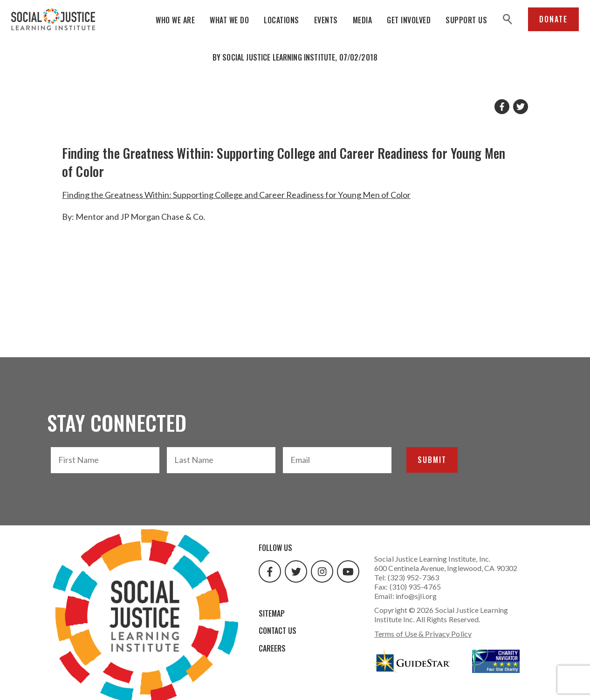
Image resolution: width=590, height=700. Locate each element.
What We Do (229, 20)
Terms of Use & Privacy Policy (423, 634)
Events (326, 20)
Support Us (466, 20)
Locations (281, 20)
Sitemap (272, 613)
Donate (553, 19)
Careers (272, 648)
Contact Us (278, 631)
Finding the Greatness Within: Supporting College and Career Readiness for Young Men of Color (236, 195)
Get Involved (409, 20)
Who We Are (175, 20)
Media (363, 20)
